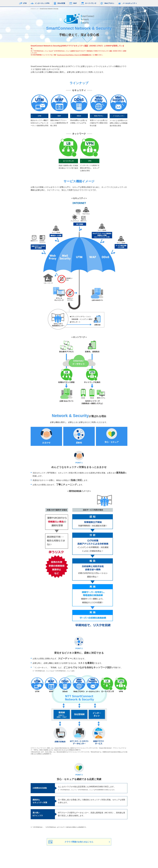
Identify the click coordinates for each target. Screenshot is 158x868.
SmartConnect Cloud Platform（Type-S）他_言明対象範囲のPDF (75, 55)
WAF (75, 3)
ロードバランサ (91, 3)
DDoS (79, 116)
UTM (25, 3)
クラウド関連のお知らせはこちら (79, 842)
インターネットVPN (42, 3)
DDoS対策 (61, 3)
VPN (90, 161)
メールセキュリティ (130, 3)
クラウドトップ (35, 9)
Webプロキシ (109, 3)
